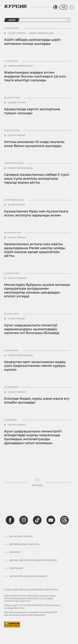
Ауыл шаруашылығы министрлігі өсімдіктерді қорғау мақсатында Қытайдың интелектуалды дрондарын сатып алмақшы (33, 437)
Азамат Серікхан (17, 33)
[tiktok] (37, 520)
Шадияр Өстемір (17, 103)
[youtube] (51, 520)
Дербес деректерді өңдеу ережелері (33, 560)
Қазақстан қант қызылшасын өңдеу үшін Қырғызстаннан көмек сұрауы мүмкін (35, 366)
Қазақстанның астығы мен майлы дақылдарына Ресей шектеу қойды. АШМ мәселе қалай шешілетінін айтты (35, 250)
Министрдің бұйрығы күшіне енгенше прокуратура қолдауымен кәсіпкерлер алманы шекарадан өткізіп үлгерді (37, 291)
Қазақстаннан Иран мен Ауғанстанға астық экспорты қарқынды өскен (36, 213)
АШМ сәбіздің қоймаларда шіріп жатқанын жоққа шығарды (32, 42)
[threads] (64, 520)
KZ (63, 7)
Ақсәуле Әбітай (16, 135)
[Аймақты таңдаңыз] (55, 7)
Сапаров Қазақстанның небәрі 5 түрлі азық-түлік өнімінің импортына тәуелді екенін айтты (37, 179)
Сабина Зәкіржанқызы (41, 33)
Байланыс (16, 568)
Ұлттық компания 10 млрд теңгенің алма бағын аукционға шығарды (34, 144)
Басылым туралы (21, 536)
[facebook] (10, 520)
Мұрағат (15, 552)
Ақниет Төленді (16, 205)
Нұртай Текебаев (17, 278)
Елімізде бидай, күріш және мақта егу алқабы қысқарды (37, 401)
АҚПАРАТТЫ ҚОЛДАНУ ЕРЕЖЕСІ (28, 576)
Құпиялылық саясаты (24, 544)
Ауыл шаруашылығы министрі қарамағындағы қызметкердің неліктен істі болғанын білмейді (32, 329)
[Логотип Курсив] (16, 6)
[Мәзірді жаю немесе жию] (72, 7)
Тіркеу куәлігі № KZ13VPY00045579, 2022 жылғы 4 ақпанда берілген (33, 606)
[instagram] (24, 520)
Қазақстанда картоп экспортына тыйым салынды (32, 111)
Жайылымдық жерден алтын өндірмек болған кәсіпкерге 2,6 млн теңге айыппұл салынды (35, 76)
